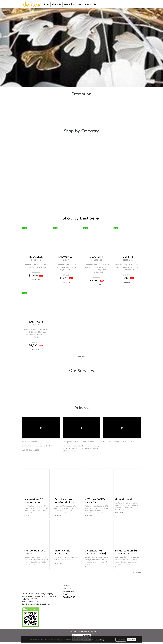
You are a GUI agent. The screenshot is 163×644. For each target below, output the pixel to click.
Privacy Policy (87, 640)
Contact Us (90, 4)
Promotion (69, 4)
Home (46, 4)
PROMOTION (68, 591)
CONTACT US (69, 597)
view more (82, 357)
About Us (56, 4)
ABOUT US (68, 588)
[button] (99, 4)
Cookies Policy (100, 640)
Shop (80, 4)
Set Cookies (121, 640)
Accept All (132, 640)
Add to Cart (36, 280)
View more (28, 516)
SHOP (65, 594)
